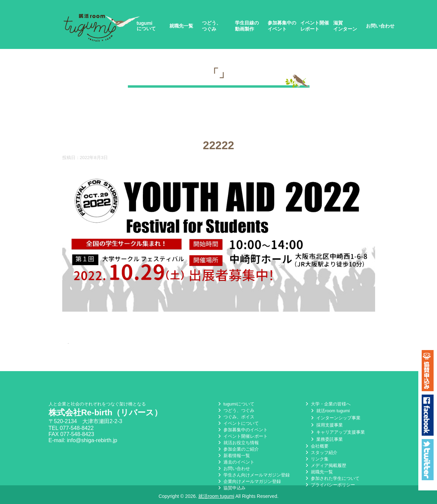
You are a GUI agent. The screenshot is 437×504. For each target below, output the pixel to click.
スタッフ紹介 (321, 451)
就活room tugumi (330, 410)
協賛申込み (231, 487)
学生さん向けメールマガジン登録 (253, 474)
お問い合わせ (380, 26)
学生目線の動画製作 (247, 26)
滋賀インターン (345, 26)
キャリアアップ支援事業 (337, 431)
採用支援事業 (326, 424)
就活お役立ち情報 (238, 442)
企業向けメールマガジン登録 (249, 480)
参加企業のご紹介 (238, 448)
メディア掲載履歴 (325, 464)
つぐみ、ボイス (236, 416)
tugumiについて (146, 26)
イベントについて (238, 422)
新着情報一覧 (233, 455)
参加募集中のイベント (282, 26)
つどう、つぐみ (212, 26)
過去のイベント (236, 461)
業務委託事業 (326, 438)
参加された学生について (332, 477)
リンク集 (316, 458)
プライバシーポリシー (330, 484)
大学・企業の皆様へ (327, 403)
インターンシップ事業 (335, 417)
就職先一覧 (181, 26)
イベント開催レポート (315, 26)
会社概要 (316, 445)
